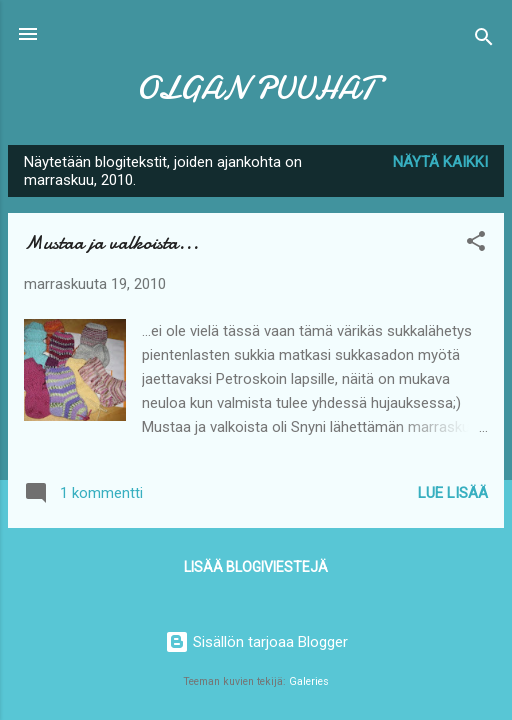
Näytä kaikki (440, 162)
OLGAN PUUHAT (256, 88)
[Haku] (484, 40)
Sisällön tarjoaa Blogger (256, 642)
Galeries (309, 681)
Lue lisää (453, 493)
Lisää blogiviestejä (256, 567)
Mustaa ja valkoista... (111, 242)
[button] (476, 244)
